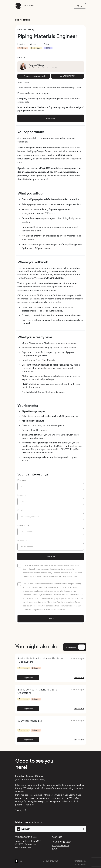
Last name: (22, 495)
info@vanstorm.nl (61, 845)
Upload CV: (22, 540)
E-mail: (20, 510)
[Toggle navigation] (80, 6)
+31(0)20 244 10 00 (62, 842)
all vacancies (75, 647)
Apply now (50, 118)
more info (79, 678)
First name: (22, 480)
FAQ (54, 849)
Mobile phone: (24, 525)
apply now (28, 677)
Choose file (50, 556)
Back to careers (23, 20)
